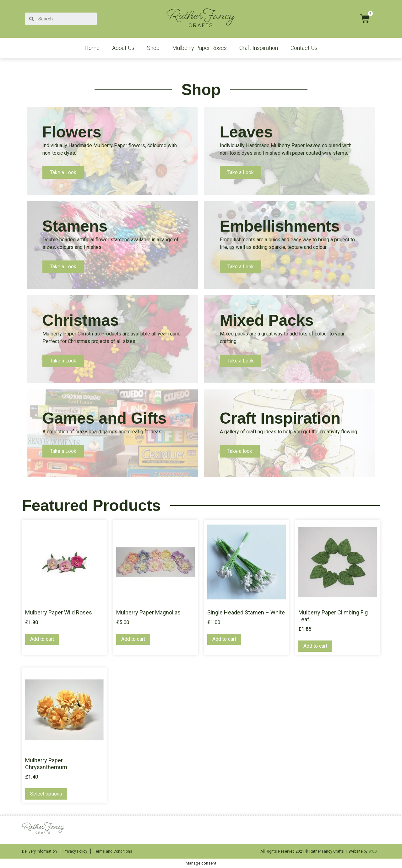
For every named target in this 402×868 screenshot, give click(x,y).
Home (92, 48)
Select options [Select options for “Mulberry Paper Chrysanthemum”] (46, 794)
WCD (373, 851)
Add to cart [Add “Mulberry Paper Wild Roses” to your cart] (42, 639)
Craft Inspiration (259, 48)
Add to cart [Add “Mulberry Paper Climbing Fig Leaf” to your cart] (315, 646)
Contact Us (304, 48)
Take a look (240, 451)
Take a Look (63, 172)
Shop (153, 48)
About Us (123, 48)
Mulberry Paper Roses (199, 48)
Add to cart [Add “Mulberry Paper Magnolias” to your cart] (133, 639)
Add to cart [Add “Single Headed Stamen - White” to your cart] (224, 639)
